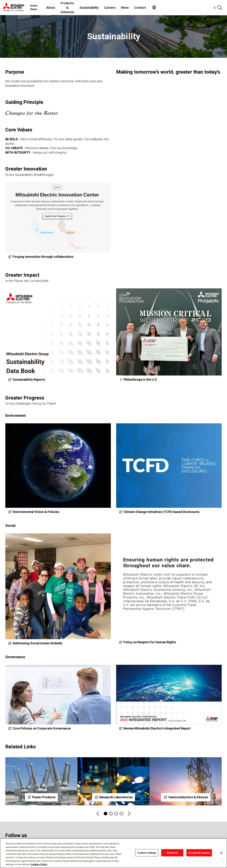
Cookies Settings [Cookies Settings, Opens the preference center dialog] (147, 853)
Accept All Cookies (199, 853)
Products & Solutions (95, 8)
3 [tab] (116, 814)
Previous (98, 814)
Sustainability (126, 8)
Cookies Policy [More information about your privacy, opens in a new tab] (39, 864)
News (161, 8)
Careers (146, 8)
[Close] (221, 853)
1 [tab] (106, 814)
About (70, 8)
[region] (113, 853)
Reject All (172, 853)
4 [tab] (121, 814)
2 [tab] (111, 814)
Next (129, 814)
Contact (177, 8)
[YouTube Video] (169, 111)
